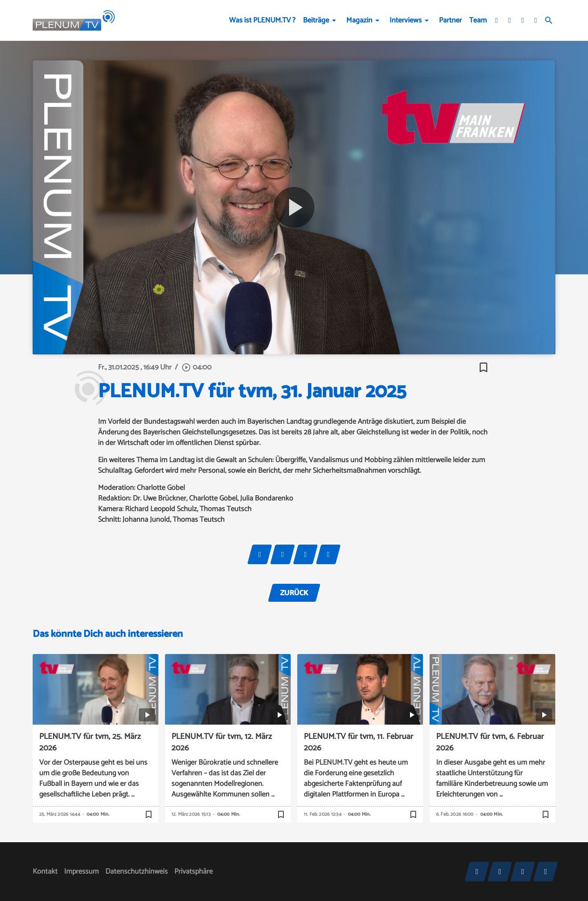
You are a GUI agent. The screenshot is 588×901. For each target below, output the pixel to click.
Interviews (406, 20)
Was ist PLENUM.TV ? (262, 20)
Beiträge (316, 20)
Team (478, 20)
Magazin (359, 20)
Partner (450, 20)
